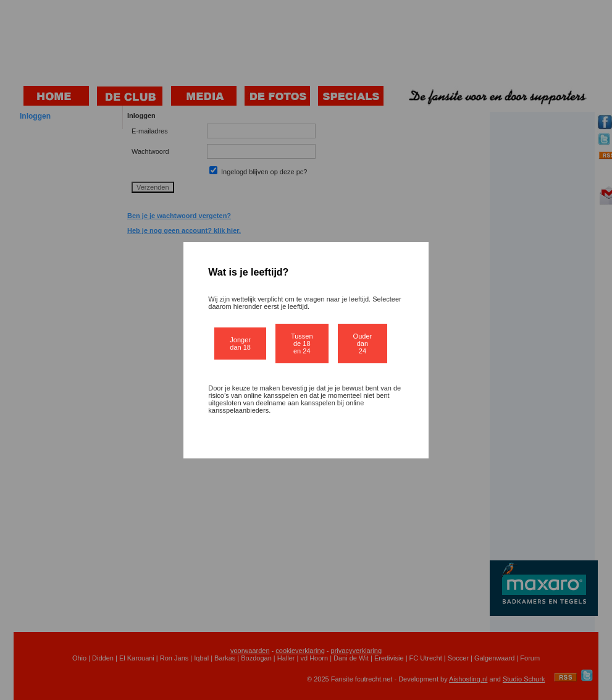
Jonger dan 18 (240, 344)
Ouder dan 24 (363, 344)
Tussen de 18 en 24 (302, 344)
